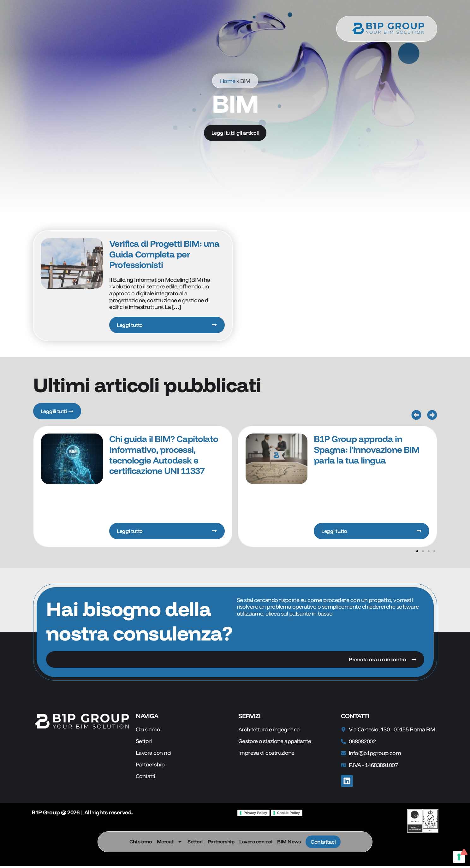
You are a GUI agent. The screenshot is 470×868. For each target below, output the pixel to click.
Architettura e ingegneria (270, 732)
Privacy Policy (256, 815)
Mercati (169, 842)
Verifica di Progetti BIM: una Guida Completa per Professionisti (164, 254)
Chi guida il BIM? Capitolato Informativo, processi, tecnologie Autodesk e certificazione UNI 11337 (164, 456)
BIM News (288, 842)
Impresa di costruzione (267, 755)
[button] (416, 416)
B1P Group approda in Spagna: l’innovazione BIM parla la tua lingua (367, 451)
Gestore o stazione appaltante (276, 743)
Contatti (146, 779)
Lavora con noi (255, 842)
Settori (194, 842)
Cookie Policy (289, 815)
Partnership (220, 842)
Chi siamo (140, 842)
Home (228, 81)
